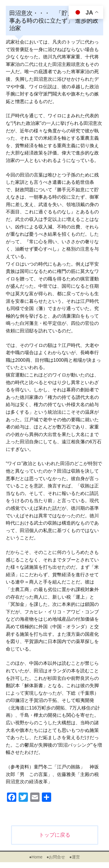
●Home (36, 857)
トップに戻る (55, 835)
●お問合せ (56, 857)
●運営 (74, 857)
